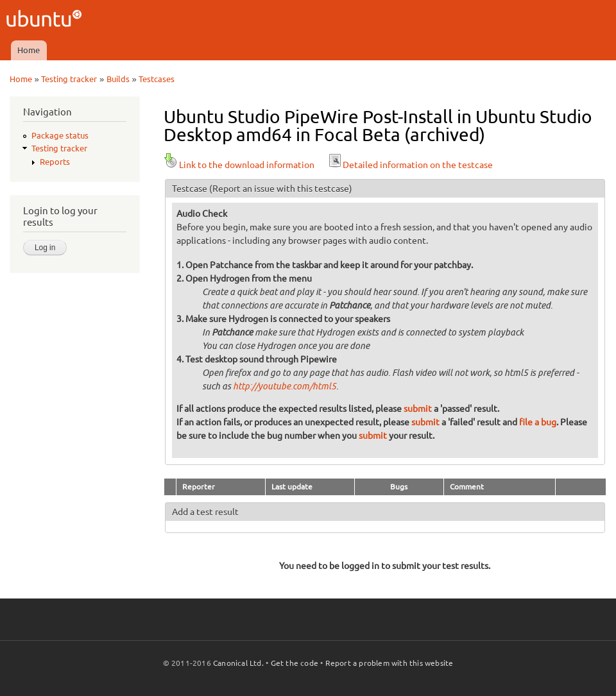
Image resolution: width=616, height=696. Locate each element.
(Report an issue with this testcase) (281, 189)
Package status (60, 135)
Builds (118, 79)
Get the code (295, 663)
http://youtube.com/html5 (285, 386)
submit (418, 409)
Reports (55, 162)
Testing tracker (69, 79)
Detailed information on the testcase (410, 165)
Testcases (157, 79)
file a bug (538, 422)
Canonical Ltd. (238, 663)
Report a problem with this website (389, 663)
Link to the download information (239, 165)
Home (29, 50)
